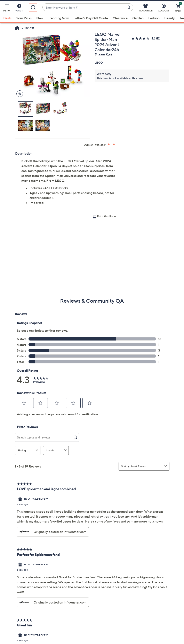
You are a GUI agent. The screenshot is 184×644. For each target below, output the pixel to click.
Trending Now (58, 18)
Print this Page (106, 216)
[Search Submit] (129, 7)
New (40, 18)
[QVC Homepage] (17, 28)
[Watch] (19, 9)
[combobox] (84, 7)
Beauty (170, 18)
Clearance (120, 18)
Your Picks (24, 18)
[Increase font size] (109, 144)
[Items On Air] (146, 9)
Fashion (154, 18)
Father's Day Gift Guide (91, 18)
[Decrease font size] (114, 144)
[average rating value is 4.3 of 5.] (144, 38)
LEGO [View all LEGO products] (99, 62)
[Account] (164, 9)
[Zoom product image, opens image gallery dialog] (19, 94)
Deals (7, 18)
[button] (7, 9)
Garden (138, 18)
